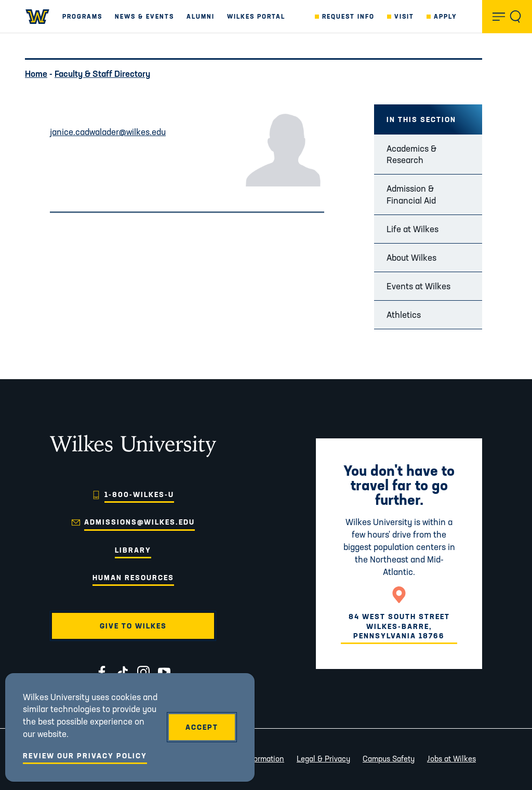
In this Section (421, 119)
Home (36, 73)
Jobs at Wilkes (451, 759)
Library (133, 550)
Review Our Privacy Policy (85, 756)
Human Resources (133, 578)
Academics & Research (411, 154)
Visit (404, 16)
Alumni (201, 16)
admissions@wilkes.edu (139, 522)
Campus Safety (389, 759)
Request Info (348, 16)
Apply (445, 16)
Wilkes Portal (256, 16)
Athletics (404, 314)
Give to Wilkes (133, 626)
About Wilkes (411, 257)
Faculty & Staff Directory (102, 73)
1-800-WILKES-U (139, 494)
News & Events (144, 16)
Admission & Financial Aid (411, 194)
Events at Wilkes (418, 286)
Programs (82, 16)
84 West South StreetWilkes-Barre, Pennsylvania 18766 (399, 626)
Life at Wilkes (413, 229)
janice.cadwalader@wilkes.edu (108, 132)
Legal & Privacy (323, 759)
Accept (202, 727)
